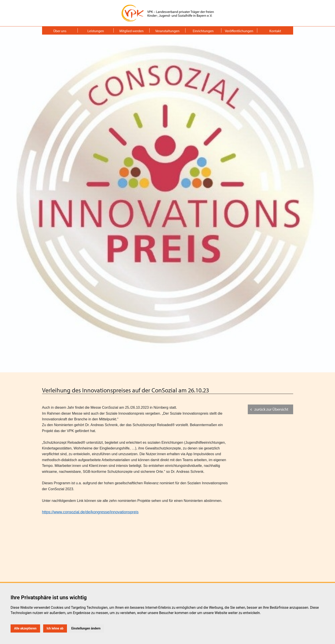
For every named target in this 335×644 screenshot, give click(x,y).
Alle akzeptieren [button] (25, 628)
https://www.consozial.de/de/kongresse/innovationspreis (90, 512)
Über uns (60, 31)
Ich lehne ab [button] (55, 628)
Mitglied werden (131, 31)
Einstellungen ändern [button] (86, 628)
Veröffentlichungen (239, 31)
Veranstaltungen (167, 31)
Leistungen (96, 31)
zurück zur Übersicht (271, 409)
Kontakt (275, 31)
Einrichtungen (203, 31)
